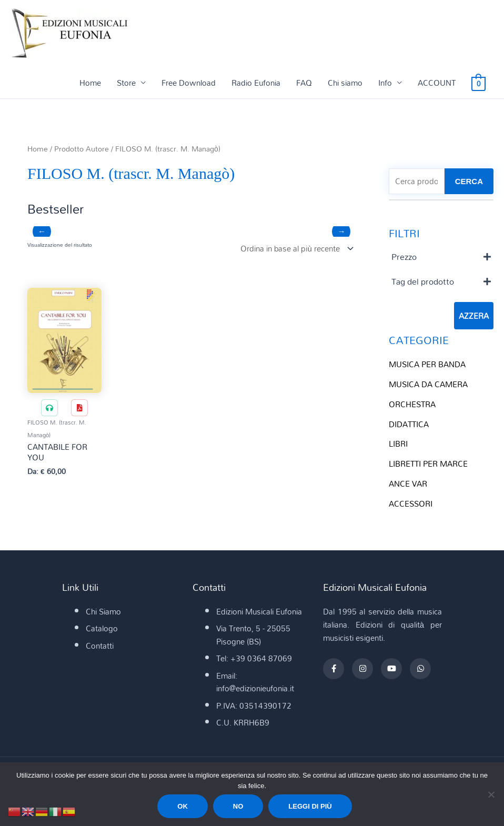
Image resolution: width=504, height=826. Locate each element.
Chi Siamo (103, 611)
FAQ (304, 83)
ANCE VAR (408, 483)
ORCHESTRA (412, 404)
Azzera (474, 316)
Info (385, 83)
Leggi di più (310, 806)
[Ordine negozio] (295, 249)
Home (90, 83)
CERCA (469, 181)
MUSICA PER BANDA (427, 364)
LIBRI (398, 444)
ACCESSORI (411, 503)
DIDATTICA (409, 424)
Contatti (100, 646)
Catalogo (102, 628)
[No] (491, 794)
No (238, 806)
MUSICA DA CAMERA (428, 384)
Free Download (189, 83)
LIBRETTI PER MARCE (428, 464)
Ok (183, 806)
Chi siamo (345, 83)
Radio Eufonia (256, 83)
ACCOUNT (437, 83)
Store (126, 83)
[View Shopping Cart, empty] (478, 83)
